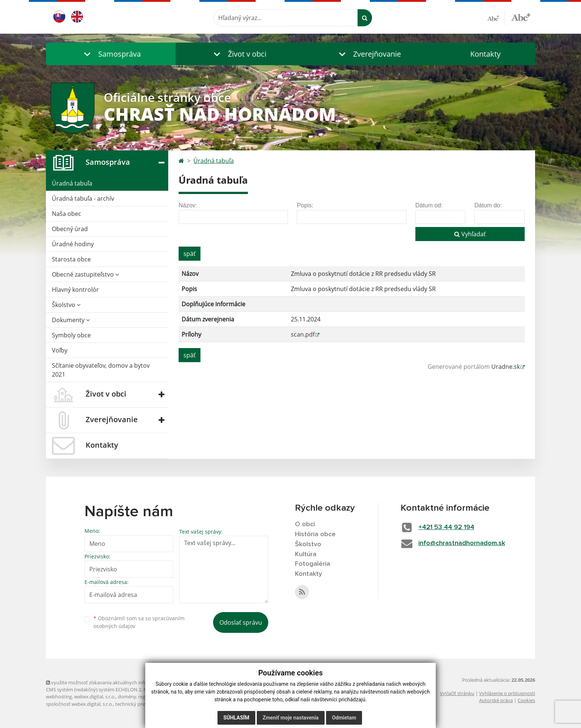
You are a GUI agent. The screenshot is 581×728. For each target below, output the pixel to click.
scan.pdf (303, 334)
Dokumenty (71, 320)
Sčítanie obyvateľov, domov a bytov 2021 (101, 370)
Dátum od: (429, 205)
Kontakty (485, 54)
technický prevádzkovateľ (143, 704)
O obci (305, 524)
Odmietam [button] (344, 718)
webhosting (59, 697)
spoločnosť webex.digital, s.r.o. (79, 704)
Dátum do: (488, 205)
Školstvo (66, 305)
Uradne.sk (506, 367)
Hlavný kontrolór (75, 290)
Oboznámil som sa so (139, 622)
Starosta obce (71, 259)
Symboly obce (71, 335)
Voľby (60, 350)
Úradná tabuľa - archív (83, 198)
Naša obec (67, 214)
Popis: (305, 205)
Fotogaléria (313, 564)
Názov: (188, 205)
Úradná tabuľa (72, 183)
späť (190, 254)
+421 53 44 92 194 (446, 527)
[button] (111, 54)
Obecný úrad (70, 229)
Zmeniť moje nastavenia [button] (291, 718)
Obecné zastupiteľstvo (85, 274)
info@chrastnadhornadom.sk (462, 543)
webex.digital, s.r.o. (95, 697)
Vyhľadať (470, 234)
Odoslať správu (241, 622)
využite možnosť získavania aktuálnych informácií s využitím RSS (119, 682)
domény (127, 697)
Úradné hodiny (73, 244)
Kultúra (306, 554)
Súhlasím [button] (236, 718)
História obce (315, 534)
